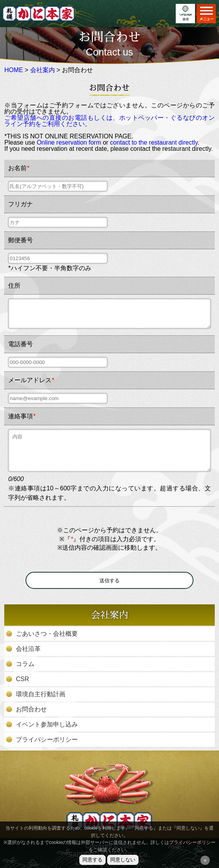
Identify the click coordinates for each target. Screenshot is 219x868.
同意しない (123, 860)
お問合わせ (31, 709)
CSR (22, 679)
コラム (25, 664)
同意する (92, 860)
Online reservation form (69, 142)
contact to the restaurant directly (154, 142)
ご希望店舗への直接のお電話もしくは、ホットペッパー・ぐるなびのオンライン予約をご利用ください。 (109, 121)
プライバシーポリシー (47, 740)
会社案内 (43, 70)
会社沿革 (28, 649)
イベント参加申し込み (47, 725)
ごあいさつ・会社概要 (47, 634)
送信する (109, 581)
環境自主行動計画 (41, 694)
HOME (14, 70)
